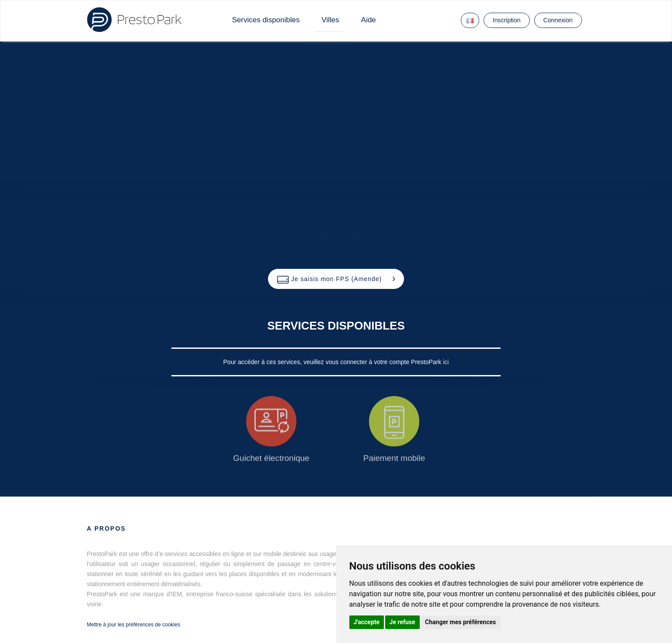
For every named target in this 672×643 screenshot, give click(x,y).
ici (446, 362)
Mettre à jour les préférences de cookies (134, 625)
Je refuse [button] (402, 622)
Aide (369, 20)
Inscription (507, 20)
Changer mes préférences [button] (460, 622)
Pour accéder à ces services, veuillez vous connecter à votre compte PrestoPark (333, 362)
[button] (336, 279)
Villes (330, 20)
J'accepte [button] (367, 622)
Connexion (558, 20)
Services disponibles (266, 20)
